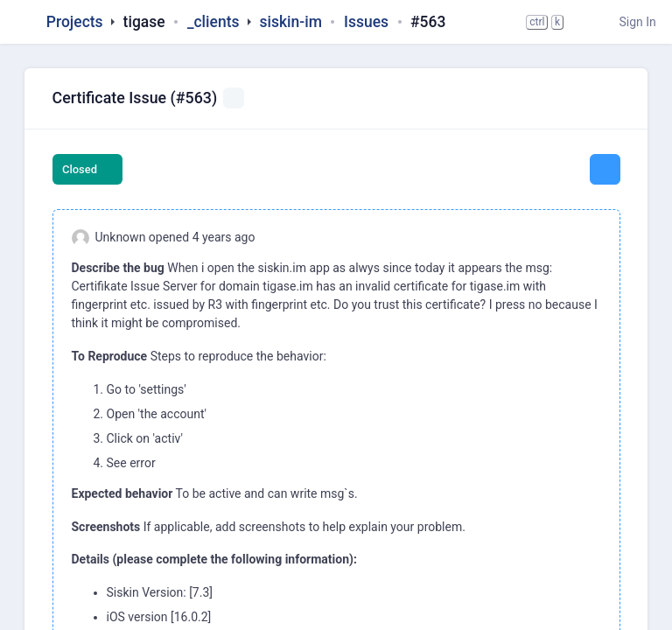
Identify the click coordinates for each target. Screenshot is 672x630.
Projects (75, 22)
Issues (366, 22)
